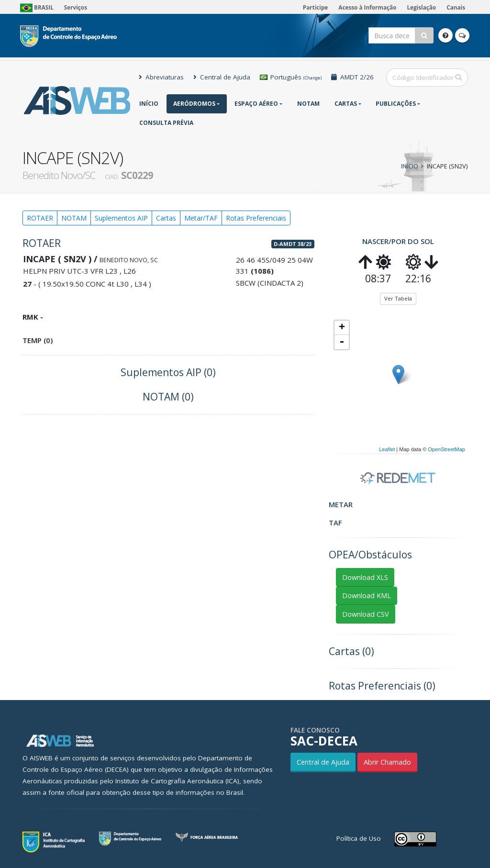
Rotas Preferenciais (256, 218)
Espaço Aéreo (256, 104)
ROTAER (40, 218)
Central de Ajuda (222, 77)
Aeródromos (194, 104)
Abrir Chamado (387, 762)
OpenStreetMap (446, 449)
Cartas (346, 104)
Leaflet (387, 449)
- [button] (342, 342)
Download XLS (365, 577)
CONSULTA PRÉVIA (166, 123)
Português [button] (291, 77)
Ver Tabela (398, 298)
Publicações (396, 104)
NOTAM (308, 104)
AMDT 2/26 (352, 77)
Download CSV (366, 614)
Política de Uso (359, 838)
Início (149, 104)
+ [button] (342, 328)
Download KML (367, 595)
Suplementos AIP (121, 218)
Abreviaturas (161, 77)
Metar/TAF (201, 218)
